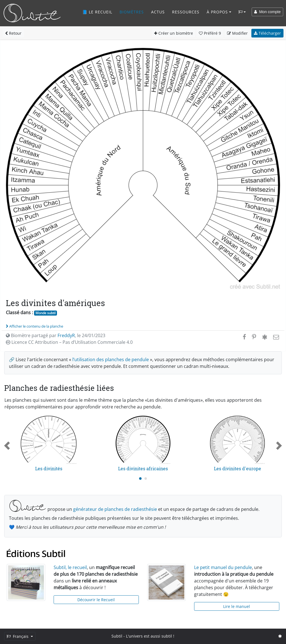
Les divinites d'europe (238, 468)
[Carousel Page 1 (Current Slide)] (140, 479)
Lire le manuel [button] (237, 606)
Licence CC (69, 342)
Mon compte (267, 12)
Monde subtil (46, 313)
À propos (217, 12)
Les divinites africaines (143, 468)
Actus (158, 12)
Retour (13, 33)
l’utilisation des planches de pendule (111, 359)
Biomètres (132, 12)
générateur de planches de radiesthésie (115, 509)
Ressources (186, 12)
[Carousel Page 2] (146, 479)
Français (18, 636)
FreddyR (66, 335)
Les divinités (49, 468)
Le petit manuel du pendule (223, 567)
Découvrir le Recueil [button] (96, 600)
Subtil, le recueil (70, 567)
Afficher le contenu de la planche (34, 326)
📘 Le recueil (97, 12)
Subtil (117, 636)
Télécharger (267, 33)
